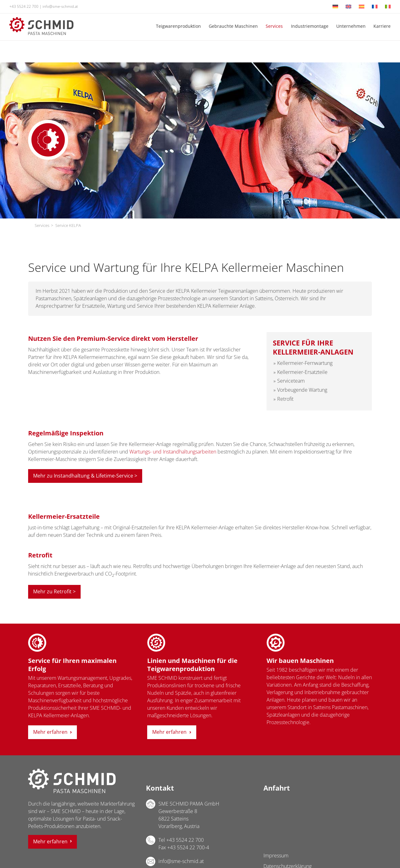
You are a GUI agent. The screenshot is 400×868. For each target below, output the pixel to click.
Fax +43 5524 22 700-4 (184, 847)
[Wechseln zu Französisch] (375, 7)
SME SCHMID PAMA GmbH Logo (72, 781)
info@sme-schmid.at (60, 6)
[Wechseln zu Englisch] (348, 7)
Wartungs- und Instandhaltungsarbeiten (173, 452)
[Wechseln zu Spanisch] (362, 7)
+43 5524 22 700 (24, 6)
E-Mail (151, 861)
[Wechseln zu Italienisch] (388, 7)
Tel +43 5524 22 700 (181, 840)
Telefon (151, 840)
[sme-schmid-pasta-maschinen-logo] (41, 20)
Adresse (151, 804)
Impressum (276, 856)
